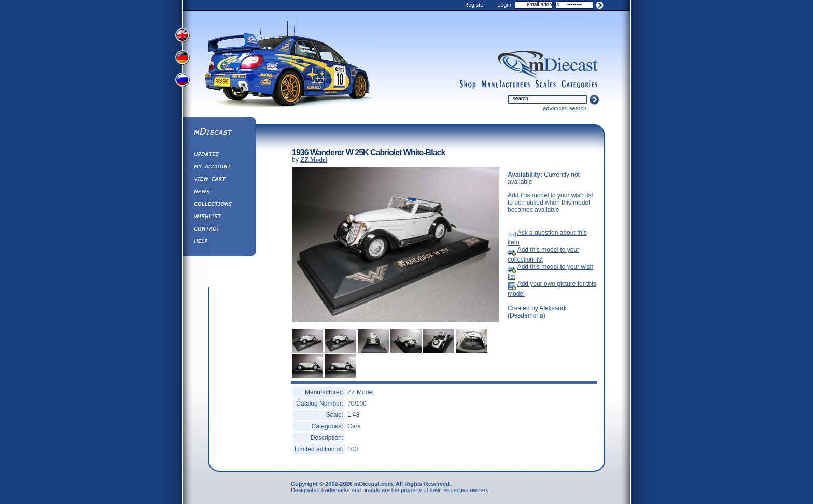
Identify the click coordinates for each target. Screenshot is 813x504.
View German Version (184, 59)
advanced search (565, 108)
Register (475, 5)
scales (545, 84)
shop (468, 84)
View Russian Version (184, 82)
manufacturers (506, 84)
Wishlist (219, 218)
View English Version (184, 35)
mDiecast (219, 133)
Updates (219, 155)
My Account (219, 168)
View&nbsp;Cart (219, 180)
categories (580, 84)
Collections (219, 205)
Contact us (219, 230)
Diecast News (219, 193)
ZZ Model (314, 160)
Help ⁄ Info (219, 242)
